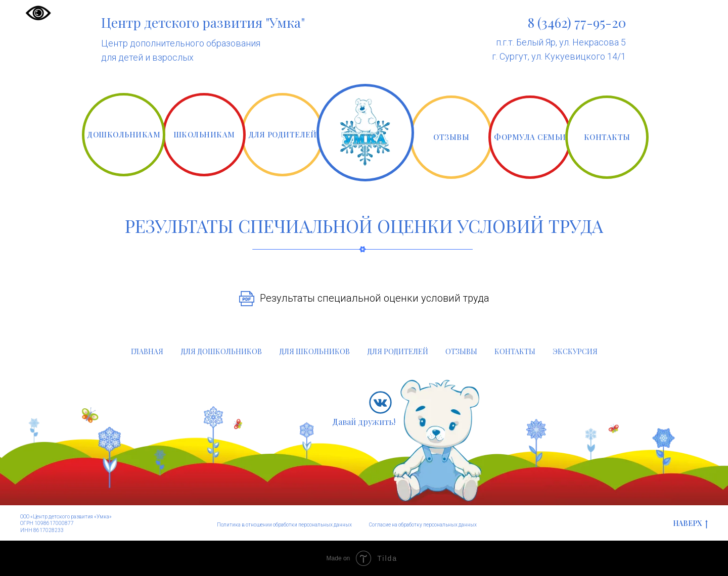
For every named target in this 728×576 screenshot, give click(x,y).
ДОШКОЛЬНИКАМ (124, 134)
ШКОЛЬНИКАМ (204, 134)
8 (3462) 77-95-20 (577, 22)
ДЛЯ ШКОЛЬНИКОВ (314, 351)
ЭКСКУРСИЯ (575, 351)
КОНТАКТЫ (607, 137)
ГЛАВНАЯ (147, 351)
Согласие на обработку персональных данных (423, 525)
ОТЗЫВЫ (451, 137)
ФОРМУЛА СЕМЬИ (530, 137)
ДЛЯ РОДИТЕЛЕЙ (283, 134)
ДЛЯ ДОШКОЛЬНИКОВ (221, 351)
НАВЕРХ (690, 524)
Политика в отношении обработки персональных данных (284, 525)
